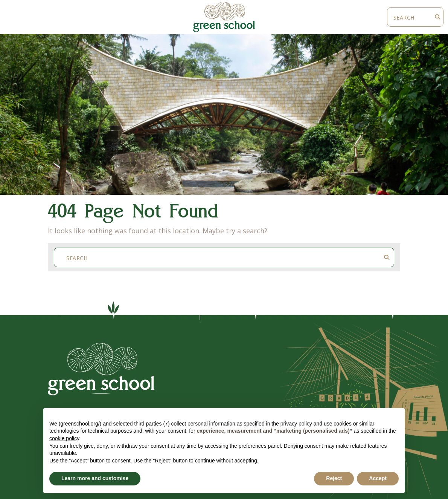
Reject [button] (334, 478)
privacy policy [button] (296, 424)
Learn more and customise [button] (95, 478)
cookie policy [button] (64, 438)
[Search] (410, 17)
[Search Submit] (437, 17)
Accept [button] (378, 478)
